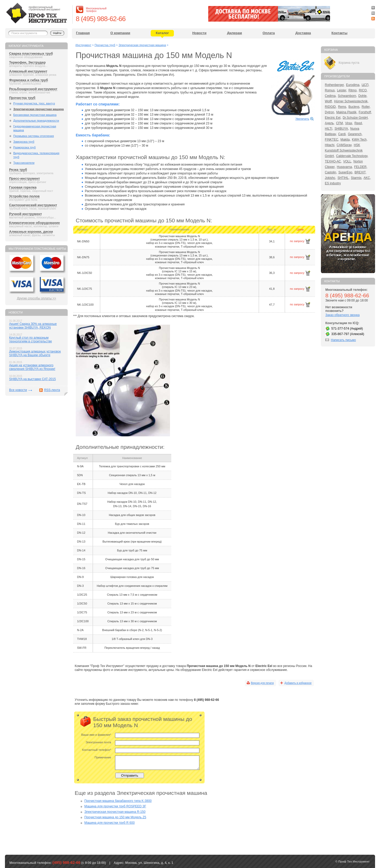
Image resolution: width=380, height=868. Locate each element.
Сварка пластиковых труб (31, 54)
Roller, (366, 107)
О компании (120, 33)
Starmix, (357, 178)
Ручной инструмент (26, 214)
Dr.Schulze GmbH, (356, 118)
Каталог (162, 33)
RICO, (363, 90)
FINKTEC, (332, 140)
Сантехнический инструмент (33, 205)
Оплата (269, 33)
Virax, (349, 123)
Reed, (359, 123)
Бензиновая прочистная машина (35, 115)
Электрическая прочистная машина (39, 109)
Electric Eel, (333, 118)
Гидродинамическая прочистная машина (35, 128)
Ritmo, (353, 90)
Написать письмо (343, 340)
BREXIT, (360, 172)
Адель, (330, 123)
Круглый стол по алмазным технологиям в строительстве (30, 339)
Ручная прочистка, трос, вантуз (34, 103)
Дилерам (234, 33)
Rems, (343, 107)
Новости (199, 33)
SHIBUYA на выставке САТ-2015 (32, 379)
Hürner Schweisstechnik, (351, 101)
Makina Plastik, (347, 112)
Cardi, (342, 134)
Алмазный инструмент (28, 71)
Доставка (303, 33)
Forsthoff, (365, 112)
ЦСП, (365, 85)
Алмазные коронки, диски (31, 232)
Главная (83, 33)
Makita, (346, 140)
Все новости (18, 390)
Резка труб (18, 170)
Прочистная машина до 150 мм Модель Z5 (115, 817)
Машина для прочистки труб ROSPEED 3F (115, 806)
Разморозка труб (24, 147)
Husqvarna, (345, 167)
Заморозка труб (24, 142)
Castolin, (331, 172)
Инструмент (83, 45)
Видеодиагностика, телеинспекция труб (36, 155)
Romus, (330, 90)
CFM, (340, 123)
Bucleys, (354, 107)
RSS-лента (52, 390)
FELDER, (361, 167)
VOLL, (347, 161)
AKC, (367, 178)
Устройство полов (24, 196)
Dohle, (363, 96)
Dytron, (330, 112)
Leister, (342, 90)
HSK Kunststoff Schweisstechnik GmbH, (344, 150)
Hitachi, (330, 145)
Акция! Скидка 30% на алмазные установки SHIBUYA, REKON (33, 326)
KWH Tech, (360, 140)
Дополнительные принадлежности (36, 121)
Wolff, (329, 101)
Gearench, (355, 134)
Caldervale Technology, (352, 156)
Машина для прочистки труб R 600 (109, 823)
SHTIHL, (344, 178)
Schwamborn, (347, 96)
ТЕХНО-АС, (333, 161)
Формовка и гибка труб (28, 80)
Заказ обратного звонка (343, 315)
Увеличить (302, 119)
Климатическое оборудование (34, 223)
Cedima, (331, 96)
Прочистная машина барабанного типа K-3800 (118, 801)
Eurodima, (353, 85)
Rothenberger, (335, 85)
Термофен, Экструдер (27, 62)
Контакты (340, 33)
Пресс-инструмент (24, 178)
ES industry (333, 183)
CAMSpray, (344, 145)
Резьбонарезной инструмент (33, 89)
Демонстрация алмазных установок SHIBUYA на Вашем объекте (35, 353)
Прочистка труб (22, 98)
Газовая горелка (23, 187)
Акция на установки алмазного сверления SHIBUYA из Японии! (32, 367)
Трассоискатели (24, 163)
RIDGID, (331, 107)
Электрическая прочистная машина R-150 (115, 812)
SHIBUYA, (342, 129)
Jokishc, (330, 178)
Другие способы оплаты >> (37, 298)
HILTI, (329, 129)
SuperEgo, (346, 172)
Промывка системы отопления (34, 136)
